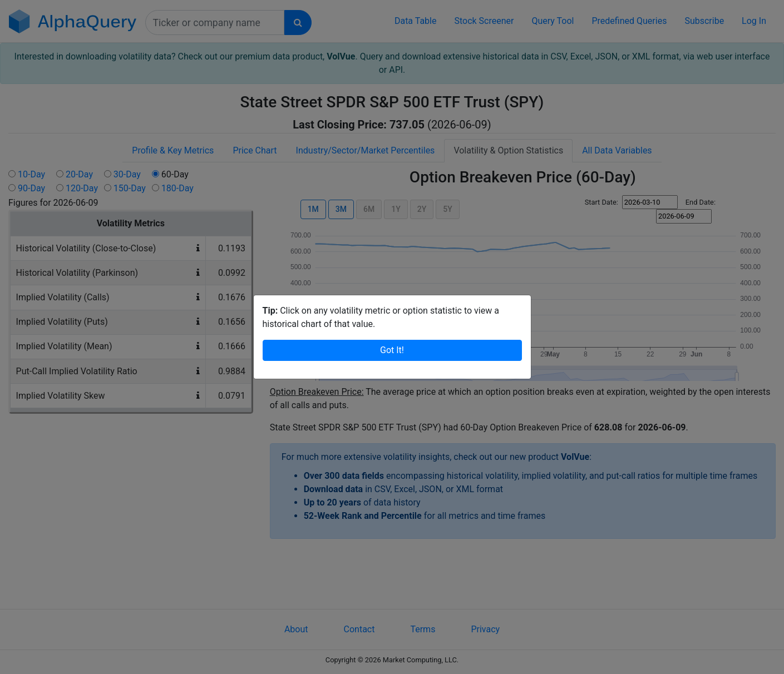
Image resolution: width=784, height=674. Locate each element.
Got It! (392, 343)
